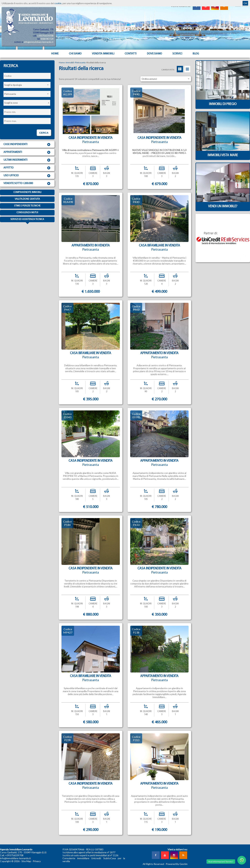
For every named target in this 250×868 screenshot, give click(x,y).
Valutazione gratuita (27, 199)
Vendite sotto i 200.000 (27, 184)
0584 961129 (47, 39)
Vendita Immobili (103, 54)
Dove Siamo (154, 54)
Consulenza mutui (27, 213)
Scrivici (177, 54)
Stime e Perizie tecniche (27, 206)
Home (55, 54)
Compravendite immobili (27, 192)
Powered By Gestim (177, 864)
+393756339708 (45, 36)
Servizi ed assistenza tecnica (27, 220)
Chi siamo (75, 54)
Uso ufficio (27, 176)
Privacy (37, 861)
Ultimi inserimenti (27, 160)
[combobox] (27, 85)
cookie (58, 3)
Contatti (131, 54)
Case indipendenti (27, 145)
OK (245, 3)
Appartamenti (27, 152)
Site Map (26, 861)
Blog (196, 54)
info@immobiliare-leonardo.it (39, 42)
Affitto (27, 168)
